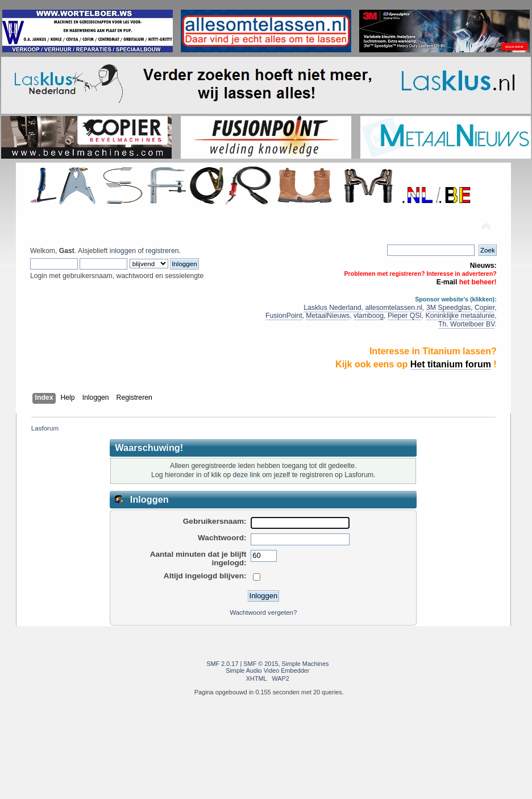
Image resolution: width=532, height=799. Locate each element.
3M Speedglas (448, 308)
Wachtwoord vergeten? (263, 612)
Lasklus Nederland (332, 308)
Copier (485, 308)
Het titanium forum (451, 364)
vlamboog (369, 316)
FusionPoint (284, 316)
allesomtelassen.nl (394, 308)
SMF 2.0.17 (222, 664)
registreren (162, 251)
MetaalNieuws (328, 316)
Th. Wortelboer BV (466, 324)
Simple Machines (306, 664)
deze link (247, 475)
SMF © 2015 (261, 664)
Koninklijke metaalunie (460, 316)
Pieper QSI (405, 316)
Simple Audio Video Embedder (267, 670)
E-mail (447, 282)
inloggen (123, 251)
